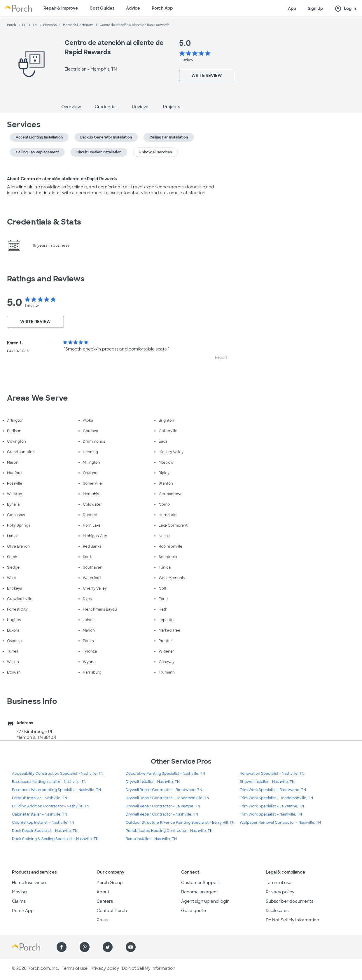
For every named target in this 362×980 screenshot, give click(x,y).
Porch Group (110, 883)
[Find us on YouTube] (131, 947)
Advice (133, 8)
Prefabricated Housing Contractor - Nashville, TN (169, 831)
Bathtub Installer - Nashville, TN (40, 798)
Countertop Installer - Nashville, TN (43, 823)
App (292, 8)
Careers (105, 901)
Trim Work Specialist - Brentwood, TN (273, 790)
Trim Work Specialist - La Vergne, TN (272, 806)
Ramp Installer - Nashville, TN (151, 839)
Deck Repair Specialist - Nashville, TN (45, 831)
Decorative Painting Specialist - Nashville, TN (165, 774)
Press (102, 920)
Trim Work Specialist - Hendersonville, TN (276, 798)
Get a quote (194, 911)
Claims (19, 901)
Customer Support (201, 883)
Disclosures (277, 911)
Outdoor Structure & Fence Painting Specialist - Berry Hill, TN (180, 823)
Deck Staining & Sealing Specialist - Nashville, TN (55, 839)
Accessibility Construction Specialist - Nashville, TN (58, 774)
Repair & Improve (61, 8)
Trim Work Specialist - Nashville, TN (271, 814)
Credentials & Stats (44, 222)
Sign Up (315, 8)
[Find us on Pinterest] (85, 947)
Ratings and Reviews (46, 279)
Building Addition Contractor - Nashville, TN (51, 806)
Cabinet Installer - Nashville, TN (40, 814)
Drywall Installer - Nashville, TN (153, 782)
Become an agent (200, 892)
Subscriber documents (290, 901)
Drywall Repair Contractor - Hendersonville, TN (167, 798)
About (103, 892)
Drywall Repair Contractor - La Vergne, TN (163, 806)
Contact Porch (112, 911)
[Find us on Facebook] (62, 947)
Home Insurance (29, 883)
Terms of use (279, 883)
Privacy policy (280, 892)
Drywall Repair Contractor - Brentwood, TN (164, 790)
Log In (345, 9)
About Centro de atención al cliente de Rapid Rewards (62, 179)
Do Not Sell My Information (292, 920)
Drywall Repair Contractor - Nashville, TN (162, 814)
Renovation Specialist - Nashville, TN (272, 774)
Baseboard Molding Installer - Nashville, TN (49, 782)
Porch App (162, 8)
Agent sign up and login (205, 901)
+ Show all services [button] (155, 152)
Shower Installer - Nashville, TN (267, 782)
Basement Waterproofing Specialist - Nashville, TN (56, 790)
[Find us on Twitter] (108, 947)
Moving (19, 892)
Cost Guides (102, 8)
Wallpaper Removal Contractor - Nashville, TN (280, 823)
